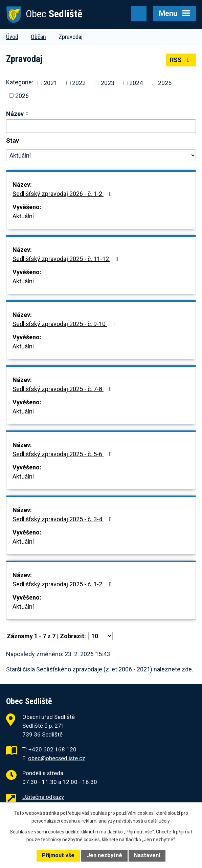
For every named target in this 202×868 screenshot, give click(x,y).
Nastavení (147, 855)
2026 (22, 95)
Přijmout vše (58, 855)
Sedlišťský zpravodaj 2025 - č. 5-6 (63, 454)
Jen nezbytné (104, 855)
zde (187, 669)
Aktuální (23, 216)
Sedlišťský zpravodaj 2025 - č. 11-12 (67, 259)
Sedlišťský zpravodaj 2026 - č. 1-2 (63, 194)
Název (15, 114)
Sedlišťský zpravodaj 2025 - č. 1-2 (63, 584)
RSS (181, 60)
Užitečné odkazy (43, 797)
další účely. (159, 821)
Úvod (12, 37)
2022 (79, 83)
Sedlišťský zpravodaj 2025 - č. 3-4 (63, 519)
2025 (165, 83)
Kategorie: (20, 82)
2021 (50, 83)
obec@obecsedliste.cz (57, 758)
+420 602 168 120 (52, 749)
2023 (108, 83)
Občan (38, 37)
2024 (136, 83)
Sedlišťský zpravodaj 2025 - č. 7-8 (63, 389)
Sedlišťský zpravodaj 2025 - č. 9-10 (65, 324)
